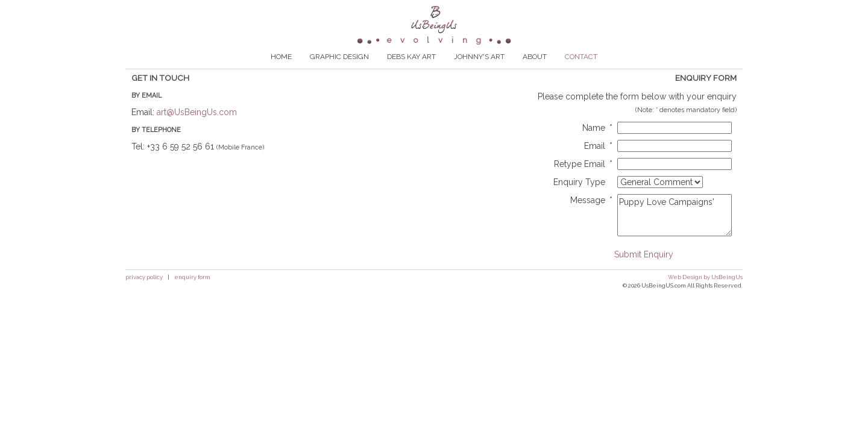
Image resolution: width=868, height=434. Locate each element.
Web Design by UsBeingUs (705, 294)
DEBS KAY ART (411, 74)
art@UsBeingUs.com (197, 129)
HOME (281, 74)
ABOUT (535, 74)
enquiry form (192, 294)
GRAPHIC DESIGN (339, 74)
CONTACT (581, 74)
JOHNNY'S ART (479, 74)
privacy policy (144, 294)
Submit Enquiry (644, 271)
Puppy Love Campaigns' (675, 232)
